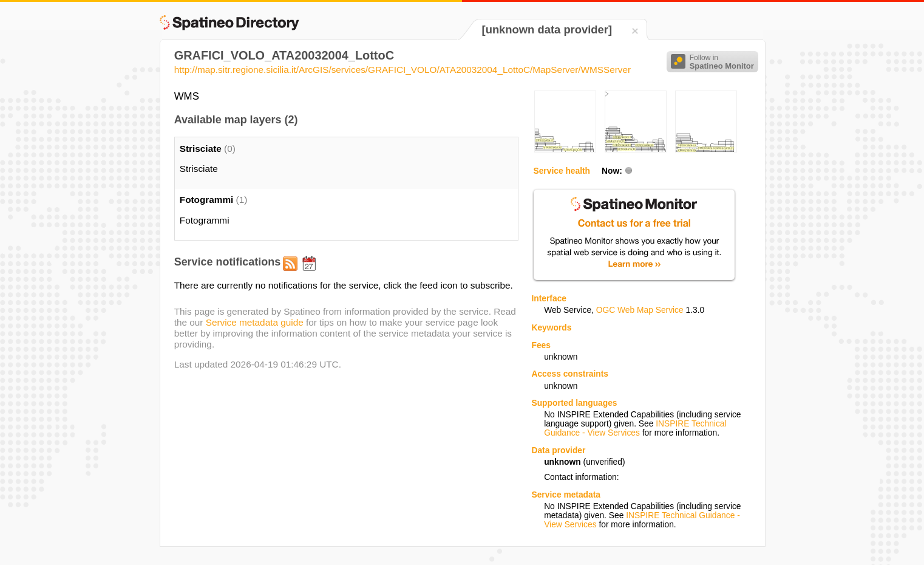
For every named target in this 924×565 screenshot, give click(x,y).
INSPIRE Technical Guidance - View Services (635, 428)
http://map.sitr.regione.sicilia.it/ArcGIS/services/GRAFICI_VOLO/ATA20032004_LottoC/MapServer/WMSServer (403, 70)
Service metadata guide (255, 322)
